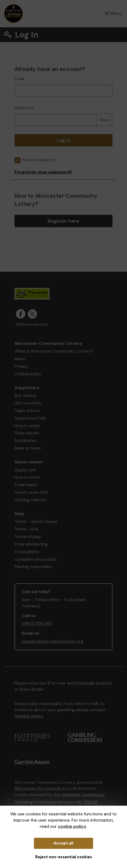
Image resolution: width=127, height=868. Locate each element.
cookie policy (72, 826)
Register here (63, 221)
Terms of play (28, 537)
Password (24, 108)
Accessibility (27, 552)
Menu (113, 13)
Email (20, 79)
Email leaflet (26, 485)
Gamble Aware (29, 716)
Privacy (22, 366)
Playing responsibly (33, 566)
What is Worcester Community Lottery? (54, 351)
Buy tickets (25, 395)
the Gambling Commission (79, 794)
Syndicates (26, 440)
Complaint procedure (36, 559)
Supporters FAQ (30, 418)
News (20, 359)
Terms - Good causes (36, 521)
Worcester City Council (37, 788)
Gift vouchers (28, 403)
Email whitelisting (31, 544)
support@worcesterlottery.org (53, 641)
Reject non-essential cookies (64, 857)
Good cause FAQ (31, 492)
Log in (63, 140)
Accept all (63, 843)
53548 (91, 802)
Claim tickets (27, 411)
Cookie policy (28, 374)
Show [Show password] (104, 120)
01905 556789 (37, 623)
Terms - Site (27, 529)
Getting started (30, 500)
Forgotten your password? (43, 172)
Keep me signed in (35, 160)
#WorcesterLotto (32, 324)
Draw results (27, 433)
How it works (27, 426)
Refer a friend (28, 448)
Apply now (25, 470)
